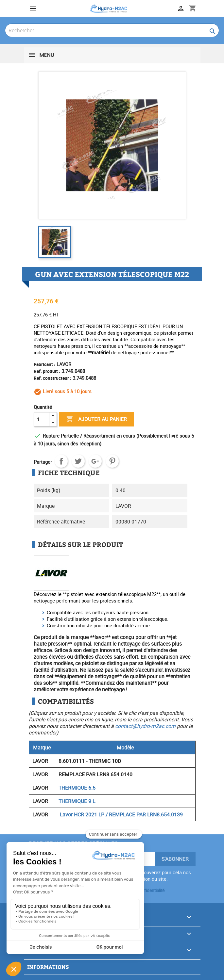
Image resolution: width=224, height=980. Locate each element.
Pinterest (112, 461)
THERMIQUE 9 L (77, 801)
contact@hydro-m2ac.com (145, 726)
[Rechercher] (112, 30)
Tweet (78, 461)
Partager (61, 461)
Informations (48, 967)
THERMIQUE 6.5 (77, 788)
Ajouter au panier (96, 419)
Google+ (95, 461)
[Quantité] (42, 419)
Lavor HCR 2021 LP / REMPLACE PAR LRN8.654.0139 (121, 814)
